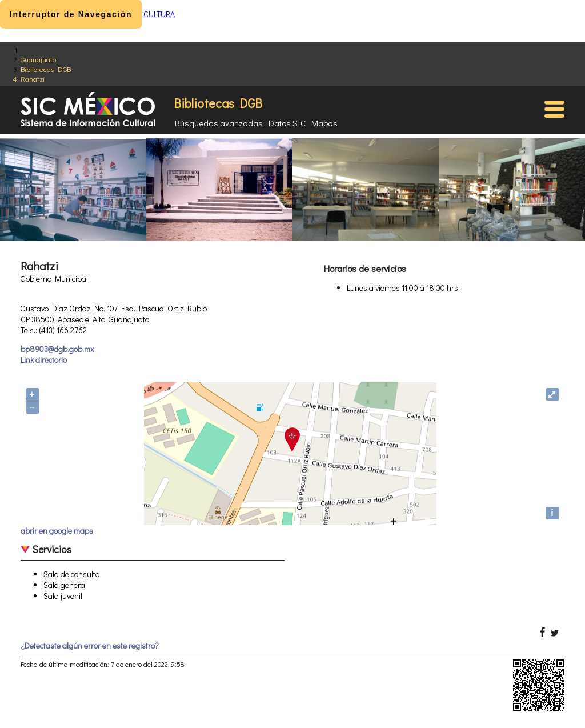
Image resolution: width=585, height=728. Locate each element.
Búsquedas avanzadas (219, 123)
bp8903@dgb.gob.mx (57, 349)
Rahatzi (33, 79)
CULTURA (159, 14)
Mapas (324, 123)
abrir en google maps (57, 531)
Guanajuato (38, 59)
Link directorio (44, 360)
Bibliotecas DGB (46, 69)
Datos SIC (287, 123)
